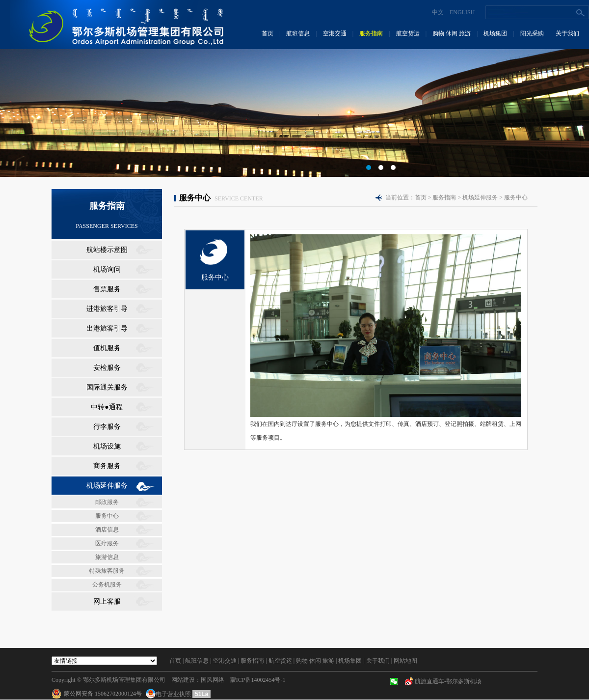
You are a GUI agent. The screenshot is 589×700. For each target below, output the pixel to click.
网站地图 (405, 661)
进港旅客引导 (107, 309)
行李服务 (107, 427)
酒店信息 (107, 530)
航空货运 (408, 33)
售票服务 (107, 289)
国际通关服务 (107, 387)
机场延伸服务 (107, 486)
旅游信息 (107, 557)
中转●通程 (107, 407)
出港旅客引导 (107, 328)
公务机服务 (107, 585)
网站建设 (183, 680)
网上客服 (107, 602)
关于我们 (567, 33)
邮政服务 (107, 502)
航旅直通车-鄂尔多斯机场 (448, 681)
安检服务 (107, 368)
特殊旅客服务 (107, 571)
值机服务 (107, 348)
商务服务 (107, 466)
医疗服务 (107, 543)
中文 (438, 12)
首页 (268, 33)
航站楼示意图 (107, 250)
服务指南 (371, 33)
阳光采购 (532, 33)
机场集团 (495, 33)
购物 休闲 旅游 (452, 33)
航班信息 (298, 33)
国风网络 (213, 680)
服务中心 (107, 516)
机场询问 (107, 269)
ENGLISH (462, 12)
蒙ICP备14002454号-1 (258, 680)
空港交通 (335, 33)
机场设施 (107, 446)
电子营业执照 (169, 694)
